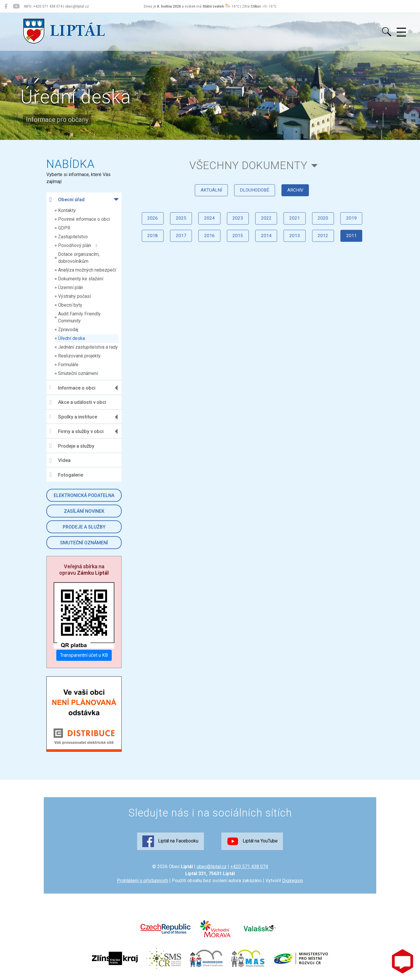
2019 (356, 222)
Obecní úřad (67, 200)
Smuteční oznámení (78, 373)
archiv (297, 192)
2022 (267, 222)
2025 (178, 222)
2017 (178, 240)
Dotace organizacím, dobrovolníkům (79, 258)
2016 (207, 240)
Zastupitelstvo (73, 237)
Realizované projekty (80, 356)
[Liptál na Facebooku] (6, 6)
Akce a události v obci (78, 402)
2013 (297, 240)
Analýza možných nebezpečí (87, 270)
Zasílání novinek (84, 511)
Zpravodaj (68, 330)
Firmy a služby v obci (77, 431)
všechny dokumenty (248, 166)
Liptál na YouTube (254, 842)
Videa (60, 461)
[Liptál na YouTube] (16, 6)
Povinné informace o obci (84, 219)
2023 (237, 222)
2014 (267, 240)
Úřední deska (72, 338)
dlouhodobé (254, 192)
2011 (356, 240)
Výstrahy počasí (75, 296)
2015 (237, 240)
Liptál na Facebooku (169, 842)
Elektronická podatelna (84, 495)
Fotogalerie (66, 475)
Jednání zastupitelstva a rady (88, 347)
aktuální (209, 192)
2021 (297, 222)
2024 (207, 222)
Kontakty (67, 210)
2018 (148, 240)
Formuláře (69, 365)
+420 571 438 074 (249, 867)
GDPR (64, 228)
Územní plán (71, 287)
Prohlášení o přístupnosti (142, 881)
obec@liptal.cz (212, 867)
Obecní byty (70, 305)
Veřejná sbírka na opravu (84, 570)
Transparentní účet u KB (84, 655)
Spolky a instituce (73, 417)
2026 (148, 222)
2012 (326, 240)
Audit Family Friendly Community (80, 317)
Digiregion (293, 881)
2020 (326, 222)
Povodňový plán (78, 245)
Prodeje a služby (72, 446)
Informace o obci (73, 388)
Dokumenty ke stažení (81, 279)
